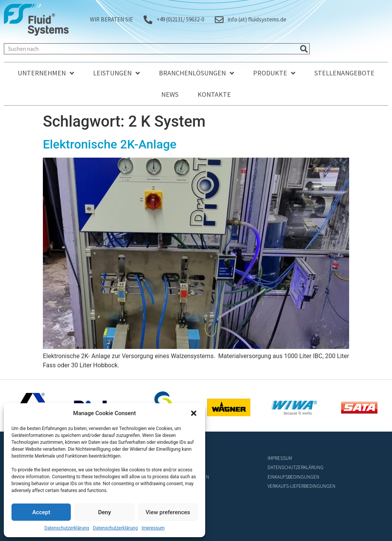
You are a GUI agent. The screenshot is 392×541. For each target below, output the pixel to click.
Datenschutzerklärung (67, 528)
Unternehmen (46, 73)
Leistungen (116, 73)
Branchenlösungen (196, 73)
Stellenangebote (344, 73)
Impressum (153, 528)
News (170, 94)
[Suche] (304, 49)
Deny (105, 512)
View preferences (168, 512)
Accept (41, 512)
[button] (194, 413)
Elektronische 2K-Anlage (110, 144)
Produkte (274, 73)
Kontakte (214, 94)
